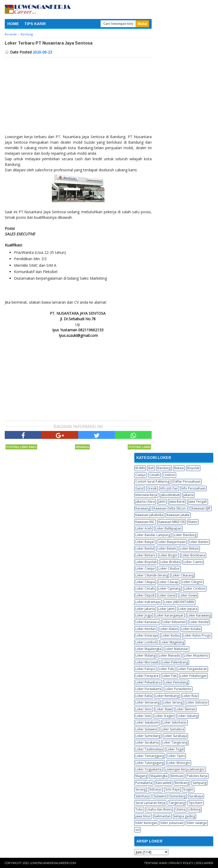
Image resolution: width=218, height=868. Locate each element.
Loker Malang (145, 655)
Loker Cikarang (183, 575)
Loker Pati (169, 676)
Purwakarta (144, 783)
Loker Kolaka (191, 629)
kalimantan (162, 816)
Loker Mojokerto (196, 655)
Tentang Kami (155, 863)
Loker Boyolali (146, 562)
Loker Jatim (167, 609)
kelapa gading (185, 816)
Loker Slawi (164, 709)
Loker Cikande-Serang (152, 575)
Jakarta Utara (145, 501)
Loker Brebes (170, 562)
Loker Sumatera (172, 729)
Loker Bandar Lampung (153, 535)
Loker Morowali (147, 662)
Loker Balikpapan (168, 528)
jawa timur (143, 816)
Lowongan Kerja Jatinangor (185, 769)
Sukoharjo (143, 796)
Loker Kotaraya (147, 635)
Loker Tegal (175, 749)
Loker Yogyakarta (148, 769)
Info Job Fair (169, 488)
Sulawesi (160, 796)
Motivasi (177, 776)
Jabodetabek (170, 495)
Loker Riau (190, 696)
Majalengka (159, 776)
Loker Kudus (171, 635)
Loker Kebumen (174, 622)
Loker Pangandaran (192, 669)
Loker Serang (173, 702)
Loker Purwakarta (148, 689)
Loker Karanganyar (169, 615)
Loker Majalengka (148, 649)
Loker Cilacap (168, 582)
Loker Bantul (145, 548)
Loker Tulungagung (150, 763)
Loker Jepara (188, 609)
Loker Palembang (175, 662)
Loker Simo (144, 709)
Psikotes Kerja (197, 776)
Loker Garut (167, 595)
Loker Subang (188, 716)
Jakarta (188, 495)
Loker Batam (167, 548)
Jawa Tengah (198, 501)
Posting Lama (139, 447)
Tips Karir (195, 803)
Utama (180, 809)
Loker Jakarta (145, 609)
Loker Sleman (185, 709)
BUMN (140, 468)
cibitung (195, 809)
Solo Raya (172, 789)
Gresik (152, 488)
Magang (141, 776)
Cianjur (141, 475)
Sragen (188, 789)
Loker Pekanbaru (148, 682)
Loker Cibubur (169, 568)
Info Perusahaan (194, 488)
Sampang (199, 783)
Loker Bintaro (145, 555)
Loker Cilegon (192, 582)
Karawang (143, 508)
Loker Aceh (144, 528)
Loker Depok (145, 595)
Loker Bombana (193, 555)
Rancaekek (163, 783)
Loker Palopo (145, 669)
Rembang (182, 783)
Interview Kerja (146, 495)
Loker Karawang (199, 615)
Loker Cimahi (145, 588)
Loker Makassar (177, 649)
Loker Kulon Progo (197, 635)
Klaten (193, 522)
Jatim (162, 501)
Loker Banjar (145, 542)
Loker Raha (144, 696)
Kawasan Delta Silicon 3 (171, 508)
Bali (151, 468)
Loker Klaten (169, 629)
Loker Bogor (168, 555)
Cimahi (154, 475)
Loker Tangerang (175, 742)
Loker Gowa (188, 595)
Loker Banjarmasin (172, 542)
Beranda (82, 447)
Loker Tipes (176, 756)
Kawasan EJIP (201, 508)
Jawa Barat (177, 501)
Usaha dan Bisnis (159, 809)
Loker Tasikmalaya (149, 749)
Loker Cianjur (145, 568)
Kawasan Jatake (178, 515)
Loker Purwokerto (178, 689)
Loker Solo (143, 716)
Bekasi (179, 468)
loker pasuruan (172, 823)
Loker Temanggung (150, 756)
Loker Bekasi (189, 548)
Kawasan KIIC (145, 522)
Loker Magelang (172, 642)
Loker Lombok (146, 642)
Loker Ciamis (193, 562)
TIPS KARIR (35, 24)
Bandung (164, 468)
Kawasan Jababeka (149, 515)
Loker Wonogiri (179, 763)
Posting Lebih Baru (21, 447)
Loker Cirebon (195, 588)
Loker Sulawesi (146, 729)
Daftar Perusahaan (187, 481)
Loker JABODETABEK (179, 602)
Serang (140, 789)
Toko (139, 809)
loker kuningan (146, 823)
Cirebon (169, 475)
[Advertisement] (78, 97)
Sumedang (178, 796)
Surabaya (196, 796)
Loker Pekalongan (193, 676)
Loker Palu (167, 669)
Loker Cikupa (145, 582)
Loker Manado (170, 655)
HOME (13, 24)
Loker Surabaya (175, 736)
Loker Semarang (147, 702)
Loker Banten (199, 542)
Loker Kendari (146, 629)
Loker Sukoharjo (175, 722)
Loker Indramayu (148, 602)
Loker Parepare (147, 676)
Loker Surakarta (147, 742)
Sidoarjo (155, 789)
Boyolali (193, 468)
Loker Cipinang (169, 588)
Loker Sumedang (148, 736)
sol (138, 830)
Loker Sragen (164, 716)
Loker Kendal (199, 622)
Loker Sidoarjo (197, 702)
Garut (140, 488)
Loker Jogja (144, 615)
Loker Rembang (167, 696)
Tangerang (177, 803)
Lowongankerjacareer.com (53, 863)
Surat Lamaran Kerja (150, 803)
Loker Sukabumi (147, 722)
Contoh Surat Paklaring (152, 481)
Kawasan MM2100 (172, 522)
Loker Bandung (185, 535)
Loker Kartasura (147, 622)
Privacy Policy (181, 863)
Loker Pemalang (176, 682)
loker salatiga (197, 823)
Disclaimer (204, 863)
